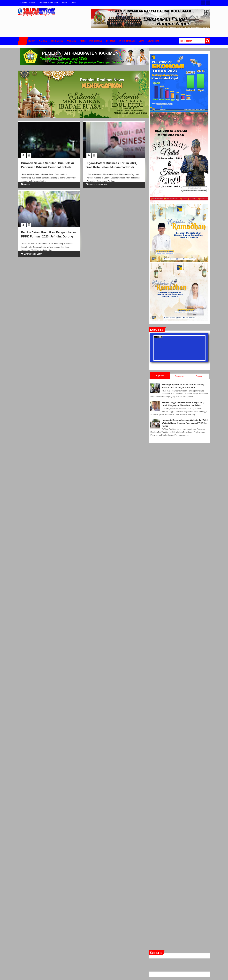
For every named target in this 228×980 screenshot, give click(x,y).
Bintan (27, 185)
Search (208, 41)
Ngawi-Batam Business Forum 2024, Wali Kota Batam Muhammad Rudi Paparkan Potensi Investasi (112, 167)
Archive (199, 376)
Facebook (208, 3)
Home (23, 41)
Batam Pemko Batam (99, 185)
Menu (73, 3)
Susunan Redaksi (27, 3)
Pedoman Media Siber (49, 3)
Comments (179, 376)
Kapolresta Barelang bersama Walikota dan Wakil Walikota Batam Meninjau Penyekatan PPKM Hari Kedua (185, 423)
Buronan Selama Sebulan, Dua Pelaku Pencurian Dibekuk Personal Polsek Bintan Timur (47, 167)
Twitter (203, 3)
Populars (160, 376)
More (65, 3)
